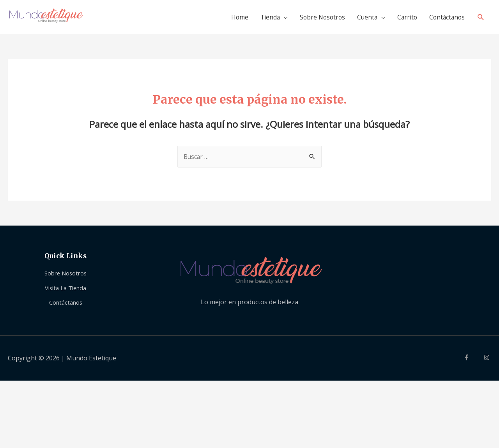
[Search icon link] (481, 19)
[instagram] (488, 362)
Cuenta (363, 19)
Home (231, 19)
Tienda (263, 19)
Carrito (404, 19)
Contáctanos (446, 19)
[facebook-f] (473, 362)
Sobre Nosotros (317, 19)
